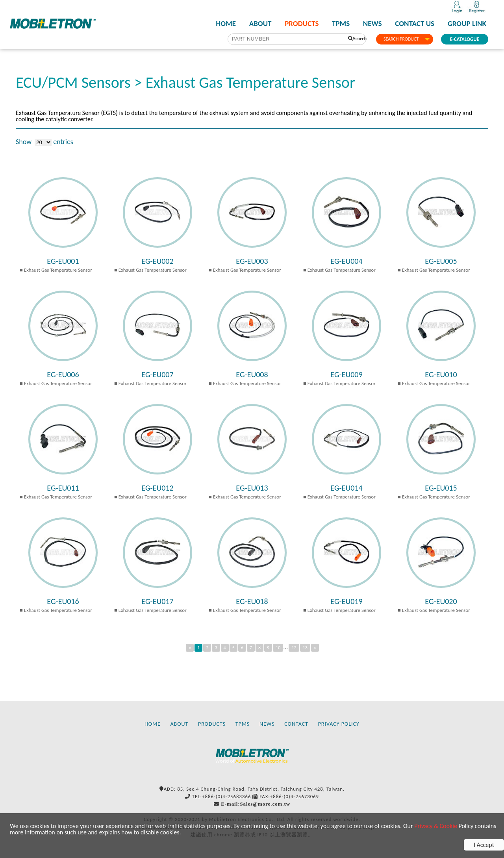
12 (294, 648)
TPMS (341, 24)
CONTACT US (415, 24)
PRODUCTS (302, 24)
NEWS (372, 24)
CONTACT (296, 724)
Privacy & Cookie (436, 826)
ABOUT (260, 24)
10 (278, 648)
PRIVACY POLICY (339, 724)
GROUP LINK (467, 24)
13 (305, 648)
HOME (226, 24)
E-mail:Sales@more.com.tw (256, 804)
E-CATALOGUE (465, 39)
